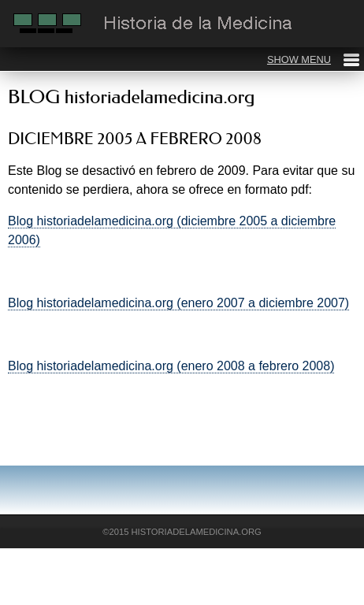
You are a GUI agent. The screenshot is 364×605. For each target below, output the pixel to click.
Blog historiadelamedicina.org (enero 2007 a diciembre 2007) (178, 303)
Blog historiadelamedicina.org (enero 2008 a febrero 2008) (171, 366)
